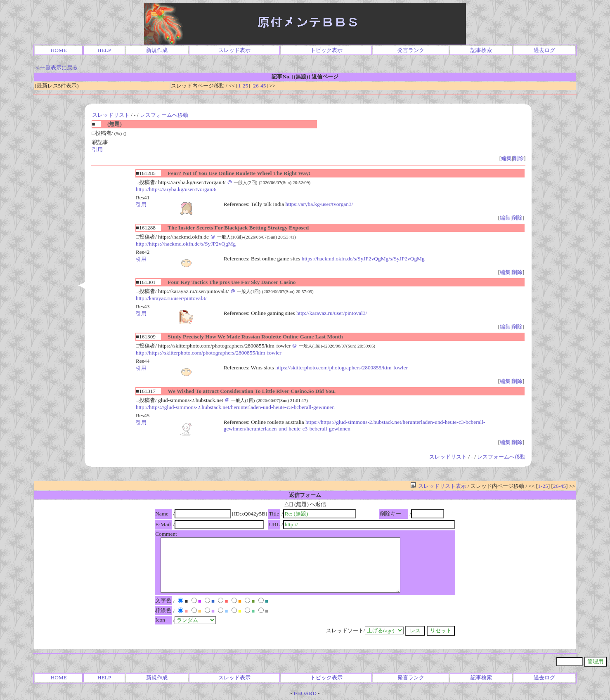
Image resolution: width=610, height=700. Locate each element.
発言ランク (411, 50)
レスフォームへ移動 (164, 115)
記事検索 (481, 50)
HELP (104, 50)
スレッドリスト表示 (438, 486)
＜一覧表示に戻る (56, 67)
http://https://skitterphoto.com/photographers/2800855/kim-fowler (209, 353)
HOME (59, 50)
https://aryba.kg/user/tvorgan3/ (319, 204)
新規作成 (157, 50)
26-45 (259, 86)
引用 (97, 150)
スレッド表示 (234, 50)
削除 (518, 158)
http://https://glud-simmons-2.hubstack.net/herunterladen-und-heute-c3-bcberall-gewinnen (235, 407)
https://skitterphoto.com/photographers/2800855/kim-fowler (342, 368)
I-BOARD (305, 693)
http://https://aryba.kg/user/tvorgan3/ (176, 189)
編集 (506, 158)
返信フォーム (305, 495)
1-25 (243, 86)
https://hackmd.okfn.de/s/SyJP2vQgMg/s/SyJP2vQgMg (363, 259)
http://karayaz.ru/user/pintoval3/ (171, 298)
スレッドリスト (111, 115)
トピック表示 (326, 50)
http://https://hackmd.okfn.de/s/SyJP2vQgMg (186, 244)
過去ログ (544, 50)
